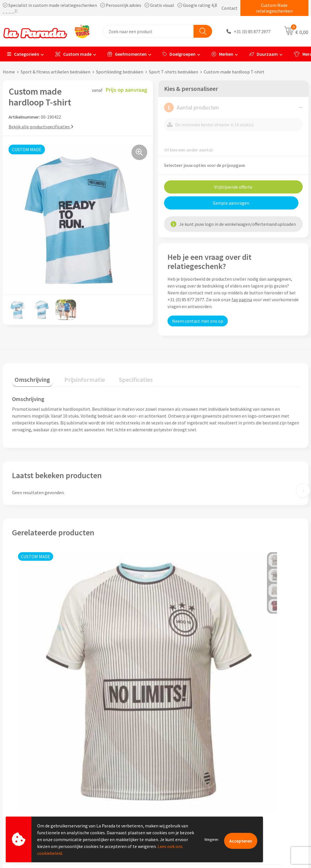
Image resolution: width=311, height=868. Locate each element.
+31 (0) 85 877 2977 (252, 31)
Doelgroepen (179, 54)
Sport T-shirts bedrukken (174, 72)
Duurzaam (264, 54)
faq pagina (242, 300)
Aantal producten (192, 107)
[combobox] (148, 31)
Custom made (73, 54)
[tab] (30, 378)
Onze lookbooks (254, 763)
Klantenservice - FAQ (183, 729)
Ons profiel (98, 729)
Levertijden (174, 755)
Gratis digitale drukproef (187, 746)
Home (9, 72)
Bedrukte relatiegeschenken (266, 755)
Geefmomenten (127, 54)
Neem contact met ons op (198, 321)
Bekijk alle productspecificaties (41, 127)
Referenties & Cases (106, 737)
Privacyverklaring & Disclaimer (117, 763)
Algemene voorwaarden (110, 755)
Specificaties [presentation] (122, 377)
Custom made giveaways (262, 729)
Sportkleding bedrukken (120, 72)
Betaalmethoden (180, 772)
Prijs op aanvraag (39, 667)
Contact (230, 8)
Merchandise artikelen (260, 737)
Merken (222, 54)
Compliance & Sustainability (114, 746)
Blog (243, 772)
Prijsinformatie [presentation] (76, 377)
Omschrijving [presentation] (30, 377)
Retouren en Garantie (184, 763)
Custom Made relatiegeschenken (274, 8)
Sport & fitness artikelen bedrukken (55, 72)
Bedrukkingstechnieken (261, 746)
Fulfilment (173, 781)
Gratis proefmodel (181, 737)
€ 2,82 (241, 656)
